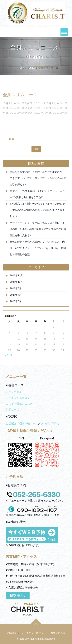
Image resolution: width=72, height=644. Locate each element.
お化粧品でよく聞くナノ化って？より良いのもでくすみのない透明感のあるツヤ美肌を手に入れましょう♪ (37, 210)
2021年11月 (16, 275)
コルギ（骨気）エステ (19, 404)
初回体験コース (29, 423)
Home (21, 68)
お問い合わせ (18, 595)
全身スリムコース (20, 95)
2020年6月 (16, 301)
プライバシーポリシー (34, 633)
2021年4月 (16, 295)
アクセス (57, 423)
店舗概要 (12, 633)
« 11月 (9, 355)
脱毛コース (12, 410)
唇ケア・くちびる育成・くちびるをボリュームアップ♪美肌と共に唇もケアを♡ (37, 194)
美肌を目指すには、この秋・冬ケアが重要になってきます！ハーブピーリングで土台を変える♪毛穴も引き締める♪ (38, 178)
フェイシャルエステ (18, 398)
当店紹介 (11, 423)
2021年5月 (16, 288)
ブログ (45, 423)
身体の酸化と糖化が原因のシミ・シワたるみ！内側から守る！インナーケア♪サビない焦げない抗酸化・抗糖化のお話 (38, 248)
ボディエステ (14, 392)
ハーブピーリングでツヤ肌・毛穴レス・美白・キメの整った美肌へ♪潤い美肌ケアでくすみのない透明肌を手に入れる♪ (38, 229)
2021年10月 (16, 282)
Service (31, 68)
